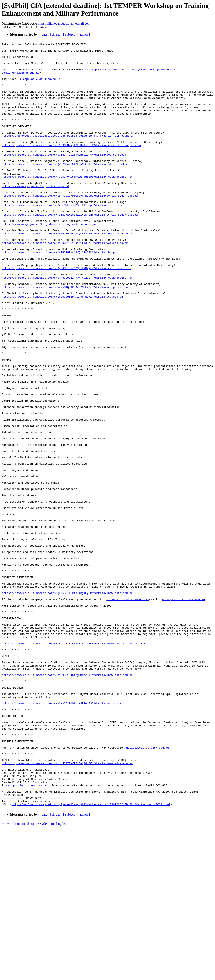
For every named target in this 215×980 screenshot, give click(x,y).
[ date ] (44, 34)
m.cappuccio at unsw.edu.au (41, 86)
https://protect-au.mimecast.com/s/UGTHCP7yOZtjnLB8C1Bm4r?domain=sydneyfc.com (64, 177)
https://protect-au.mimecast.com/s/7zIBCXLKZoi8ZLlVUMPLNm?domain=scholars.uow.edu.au (70, 249)
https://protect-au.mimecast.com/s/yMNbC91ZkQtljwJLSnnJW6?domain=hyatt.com (61, 836)
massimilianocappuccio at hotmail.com (64, 23)
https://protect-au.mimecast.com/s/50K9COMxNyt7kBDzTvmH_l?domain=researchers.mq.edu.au (71, 166)
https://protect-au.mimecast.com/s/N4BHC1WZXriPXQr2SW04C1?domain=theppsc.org (63, 295)
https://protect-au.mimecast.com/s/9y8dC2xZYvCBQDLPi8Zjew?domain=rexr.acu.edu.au (66, 313)
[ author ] (84, 34)
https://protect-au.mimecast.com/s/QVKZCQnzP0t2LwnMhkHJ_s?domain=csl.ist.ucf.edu (66, 189)
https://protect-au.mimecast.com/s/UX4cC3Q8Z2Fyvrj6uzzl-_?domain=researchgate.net (67, 325)
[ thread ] (56, 34)
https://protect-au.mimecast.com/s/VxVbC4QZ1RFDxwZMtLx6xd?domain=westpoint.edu (65, 336)
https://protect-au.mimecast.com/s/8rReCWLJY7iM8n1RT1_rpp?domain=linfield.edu (64, 238)
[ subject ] (70, 34)
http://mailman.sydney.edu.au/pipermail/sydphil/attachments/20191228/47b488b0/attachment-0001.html (91, 957)
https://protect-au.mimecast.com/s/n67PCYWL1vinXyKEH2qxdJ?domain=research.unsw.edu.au (70, 272)
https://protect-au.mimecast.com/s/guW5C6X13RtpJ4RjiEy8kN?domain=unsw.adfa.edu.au (67, 703)
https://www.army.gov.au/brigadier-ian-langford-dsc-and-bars (50, 261)
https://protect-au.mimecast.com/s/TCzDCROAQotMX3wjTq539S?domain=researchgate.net (67, 204)
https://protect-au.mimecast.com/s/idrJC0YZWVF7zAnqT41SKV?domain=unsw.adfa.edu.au (67, 908)
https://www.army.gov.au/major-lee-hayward (35, 215)
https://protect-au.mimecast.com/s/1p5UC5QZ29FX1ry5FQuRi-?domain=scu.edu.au (62, 348)
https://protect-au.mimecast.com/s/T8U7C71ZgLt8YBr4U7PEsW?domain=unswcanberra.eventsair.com (75, 764)
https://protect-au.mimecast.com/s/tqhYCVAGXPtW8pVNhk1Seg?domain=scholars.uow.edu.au (70, 226)
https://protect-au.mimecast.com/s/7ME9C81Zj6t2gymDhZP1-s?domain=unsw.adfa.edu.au (67, 802)
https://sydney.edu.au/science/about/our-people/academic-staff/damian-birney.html (67, 155)
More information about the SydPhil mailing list (34, 976)
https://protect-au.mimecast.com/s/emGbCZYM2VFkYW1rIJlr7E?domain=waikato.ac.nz (65, 283)
